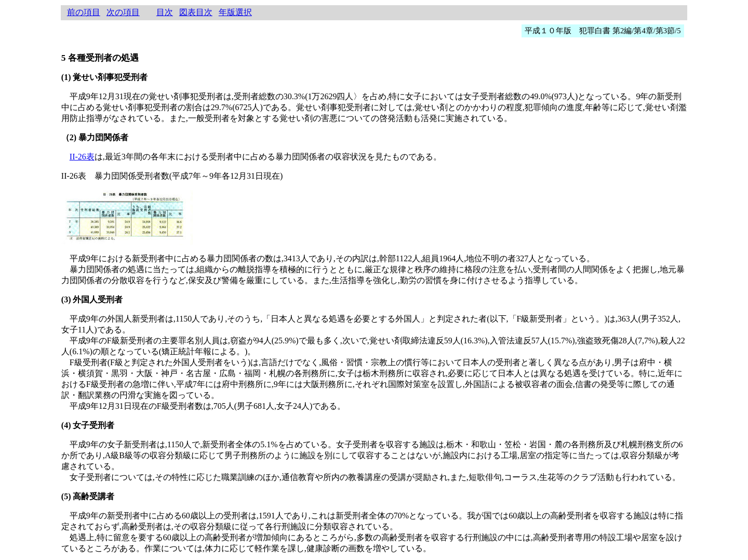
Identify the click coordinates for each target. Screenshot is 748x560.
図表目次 (196, 12)
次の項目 (123, 12)
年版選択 (235, 12)
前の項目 (84, 12)
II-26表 (82, 157)
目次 (165, 12)
